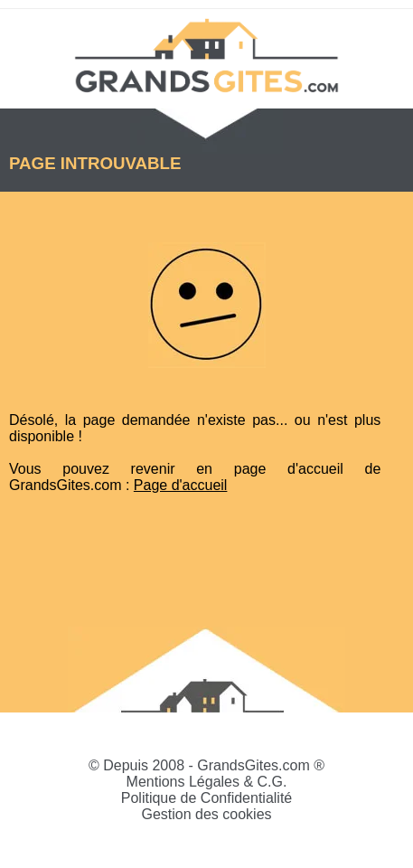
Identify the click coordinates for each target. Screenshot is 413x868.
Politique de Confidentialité (206, 798)
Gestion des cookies (206, 814)
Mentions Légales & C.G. (207, 782)
